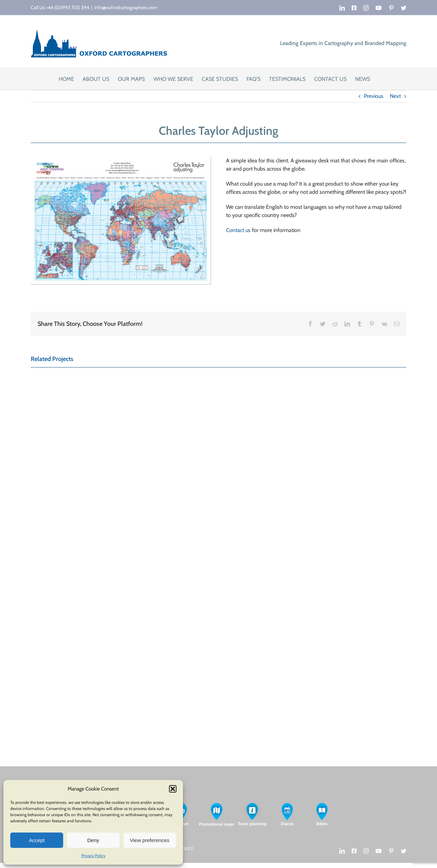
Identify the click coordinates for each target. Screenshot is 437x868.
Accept (37, 840)
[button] (173, 789)
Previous (374, 96)
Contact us (238, 230)
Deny (93, 840)
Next (395, 96)
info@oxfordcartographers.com (126, 8)
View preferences (150, 840)
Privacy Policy (93, 856)
